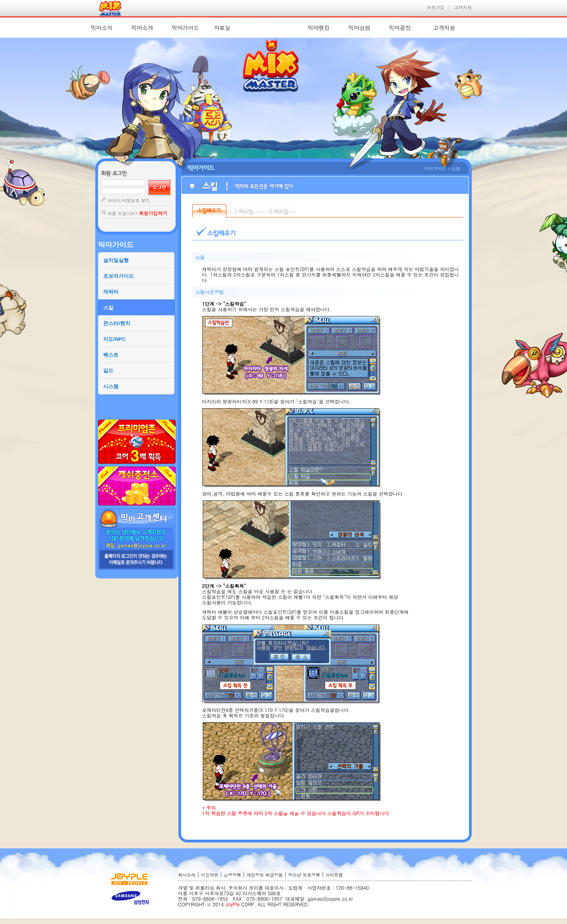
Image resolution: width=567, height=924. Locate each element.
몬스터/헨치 (117, 323)
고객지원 (463, 7)
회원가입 (436, 7)
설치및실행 (116, 260)
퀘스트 (111, 355)
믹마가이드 (185, 28)
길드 (108, 371)
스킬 (108, 308)
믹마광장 (400, 28)
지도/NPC (114, 339)
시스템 (111, 386)
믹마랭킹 (319, 28)
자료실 (222, 28)
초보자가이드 (119, 276)
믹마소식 (102, 28)
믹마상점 (359, 28)
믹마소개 (142, 28)
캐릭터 (111, 292)
